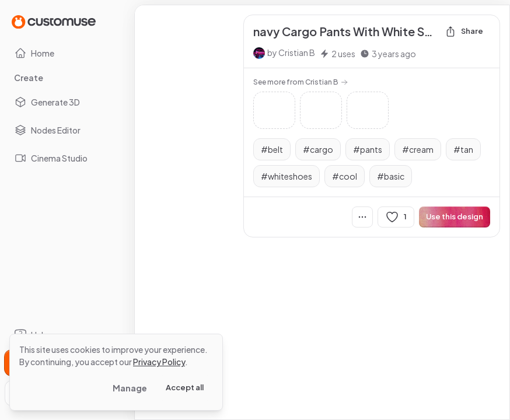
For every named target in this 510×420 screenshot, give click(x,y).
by (291, 52)
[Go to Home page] (54, 21)
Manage (130, 388)
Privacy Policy (159, 362)
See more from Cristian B (301, 82)
